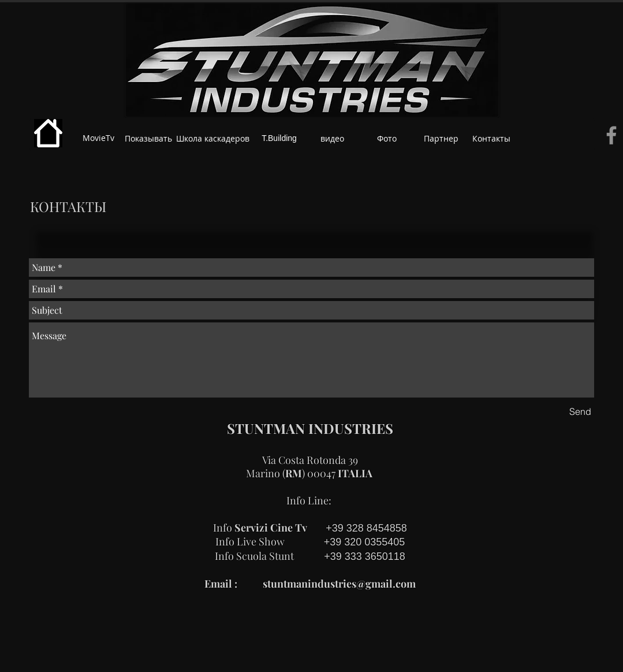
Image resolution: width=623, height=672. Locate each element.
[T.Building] (279, 139)
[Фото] (387, 139)
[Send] (580, 411)
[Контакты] (492, 139)
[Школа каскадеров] (213, 139)
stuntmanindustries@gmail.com (339, 584)
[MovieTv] (98, 138)
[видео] (333, 139)
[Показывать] (148, 139)
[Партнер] (441, 139)
